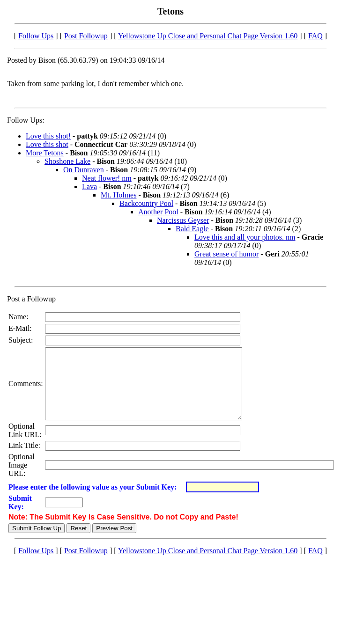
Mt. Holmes (119, 195)
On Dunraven (84, 170)
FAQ (315, 36)
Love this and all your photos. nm (245, 237)
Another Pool (158, 212)
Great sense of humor (226, 254)
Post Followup (86, 36)
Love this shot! (48, 136)
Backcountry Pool (146, 203)
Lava (89, 187)
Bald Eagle (192, 229)
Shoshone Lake (67, 161)
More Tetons (45, 153)
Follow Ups (36, 36)
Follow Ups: (26, 120)
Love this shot (47, 144)
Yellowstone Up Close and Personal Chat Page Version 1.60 (208, 36)
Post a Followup (31, 299)
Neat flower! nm (107, 178)
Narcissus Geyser (183, 220)
